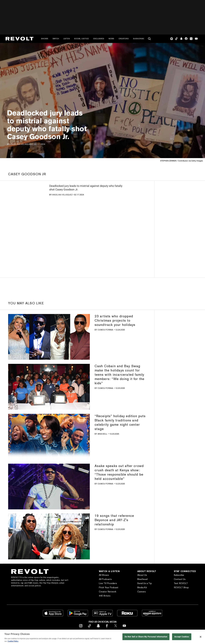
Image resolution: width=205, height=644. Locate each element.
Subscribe (139, 39)
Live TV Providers (108, 583)
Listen (67, 39)
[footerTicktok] (89, 628)
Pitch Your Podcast (109, 587)
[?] (28, 194)
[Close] (201, 637)
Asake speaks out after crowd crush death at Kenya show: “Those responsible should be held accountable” (119, 472)
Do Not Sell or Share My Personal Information (146, 637)
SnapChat (181, 39)
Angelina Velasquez (62, 195)
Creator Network (108, 592)
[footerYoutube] (124, 628)
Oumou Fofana (105, 330)
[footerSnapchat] (98, 628)
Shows (45, 39)
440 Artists (105, 596)
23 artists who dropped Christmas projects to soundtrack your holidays (115, 320)
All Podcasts (105, 579)
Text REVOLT (181, 583)
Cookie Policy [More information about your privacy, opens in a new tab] (13, 641)
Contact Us (180, 579)
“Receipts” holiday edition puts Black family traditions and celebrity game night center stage (120, 422)
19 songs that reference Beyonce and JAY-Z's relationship (114, 520)
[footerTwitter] (116, 628)
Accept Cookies (182, 637)
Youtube (196, 39)
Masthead (142, 579)
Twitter (191, 39)
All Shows (104, 575)
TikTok (176, 39)
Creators (124, 39)
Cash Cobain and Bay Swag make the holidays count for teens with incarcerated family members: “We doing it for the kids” (120, 375)
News (111, 39)
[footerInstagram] (81, 628)
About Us (142, 575)
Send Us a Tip (145, 583)
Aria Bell (102, 434)
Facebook (186, 39)
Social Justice (81, 39)
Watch (56, 39)
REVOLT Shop (181, 587)
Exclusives (99, 39)
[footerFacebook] (107, 628)
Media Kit (142, 587)
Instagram (172, 39)
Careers (142, 592)
